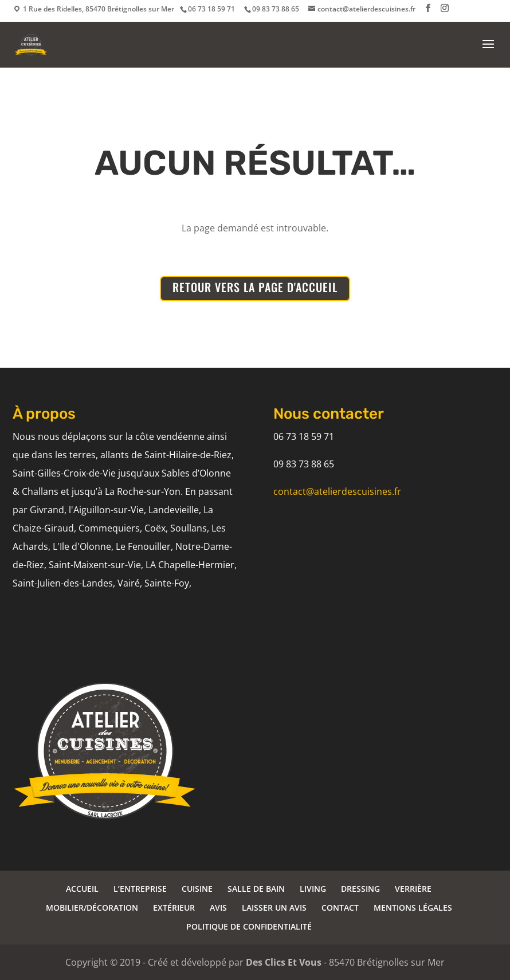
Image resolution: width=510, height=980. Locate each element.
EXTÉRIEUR (174, 908)
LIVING (313, 889)
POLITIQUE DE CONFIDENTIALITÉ (249, 926)
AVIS (218, 908)
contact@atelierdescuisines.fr (337, 491)
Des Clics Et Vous (284, 962)
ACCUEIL (82, 889)
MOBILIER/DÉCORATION (92, 908)
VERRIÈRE (413, 889)
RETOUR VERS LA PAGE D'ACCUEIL (255, 287)
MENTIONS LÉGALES (413, 908)
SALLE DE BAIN (256, 889)
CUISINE (197, 889)
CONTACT (340, 908)
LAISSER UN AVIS (274, 908)
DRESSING (360, 889)
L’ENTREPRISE (140, 889)
